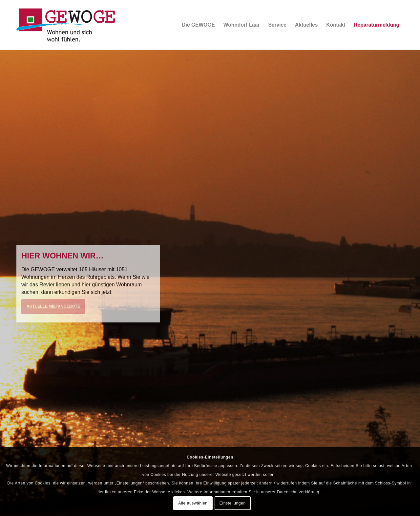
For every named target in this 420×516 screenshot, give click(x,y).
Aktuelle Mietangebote (53, 307)
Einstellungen (233, 503)
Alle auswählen (193, 503)
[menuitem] (198, 25)
